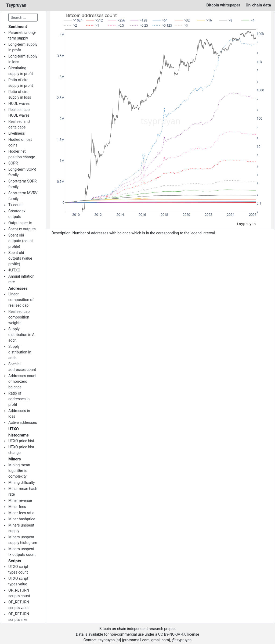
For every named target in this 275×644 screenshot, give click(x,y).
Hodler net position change (22, 154)
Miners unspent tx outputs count (22, 552)
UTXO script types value (18, 581)
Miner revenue (20, 500)
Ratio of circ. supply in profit (21, 83)
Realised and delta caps (19, 124)
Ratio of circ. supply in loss (20, 94)
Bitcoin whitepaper (223, 5)
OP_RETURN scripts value (19, 605)
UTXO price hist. (22, 441)
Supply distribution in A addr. (21, 335)
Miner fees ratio (21, 513)
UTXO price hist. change (22, 450)
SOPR (13, 163)
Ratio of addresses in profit (19, 399)
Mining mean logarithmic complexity (19, 471)
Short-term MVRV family (23, 196)
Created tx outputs (17, 214)
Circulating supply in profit (21, 71)
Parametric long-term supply (22, 35)
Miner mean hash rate (23, 491)
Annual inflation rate (21, 279)
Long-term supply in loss (23, 59)
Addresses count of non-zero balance (22, 381)
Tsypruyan (16, 5)
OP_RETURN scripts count (19, 593)
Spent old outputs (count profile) (21, 241)
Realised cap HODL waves (19, 112)
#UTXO (14, 270)
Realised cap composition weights (19, 317)
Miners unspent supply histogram (23, 540)
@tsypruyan (182, 640)
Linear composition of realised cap (21, 300)
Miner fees (17, 507)
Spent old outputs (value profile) (20, 258)
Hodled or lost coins (20, 142)
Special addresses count (22, 367)
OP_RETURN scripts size (19, 617)
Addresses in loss (19, 414)
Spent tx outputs (22, 229)
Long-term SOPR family (22, 172)
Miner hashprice (22, 519)
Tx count (16, 205)
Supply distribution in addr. (20, 352)
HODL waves (19, 103)
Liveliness (17, 133)
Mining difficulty (22, 482)
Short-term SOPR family (22, 184)
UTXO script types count (18, 569)
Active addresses (23, 423)
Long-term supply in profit (23, 47)
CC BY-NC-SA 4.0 (172, 634)
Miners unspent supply (21, 528)
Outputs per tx (20, 223)
